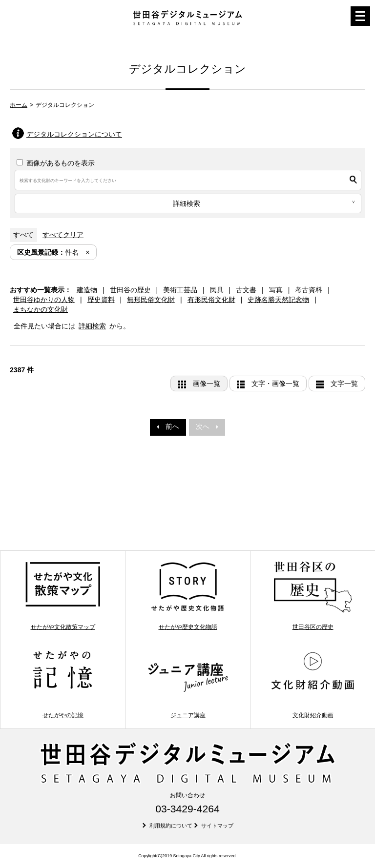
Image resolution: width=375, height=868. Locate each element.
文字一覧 (344, 384)
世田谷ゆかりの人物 (44, 300)
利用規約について (171, 826)
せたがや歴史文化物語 (188, 595)
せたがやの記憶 (63, 684)
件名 (48, 252)
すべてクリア (63, 235)
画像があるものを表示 (56, 163)
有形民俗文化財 (211, 300)
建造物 (87, 290)
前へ (168, 426)
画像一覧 (207, 384)
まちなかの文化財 (41, 309)
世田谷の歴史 (130, 290)
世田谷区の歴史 (313, 595)
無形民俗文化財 (151, 300)
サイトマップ (217, 826)
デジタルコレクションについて (74, 134)
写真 (276, 290)
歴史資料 (101, 300)
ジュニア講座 (188, 684)
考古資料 (309, 290)
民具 (217, 290)
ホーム (19, 105)
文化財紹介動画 (313, 684)
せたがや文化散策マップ (63, 595)
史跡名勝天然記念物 (278, 300)
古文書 (246, 290)
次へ (207, 426)
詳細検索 (92, 326)
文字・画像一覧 (275, 384)
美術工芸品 (180, 290)
